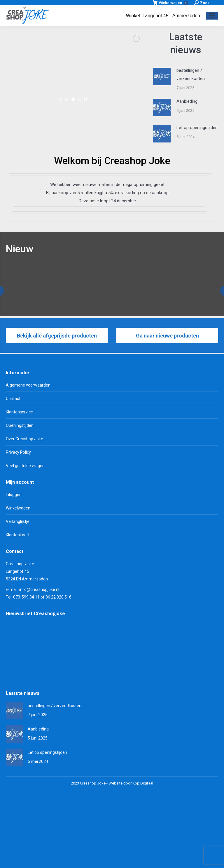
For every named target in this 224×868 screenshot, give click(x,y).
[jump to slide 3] (80, 99)
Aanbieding (187, 101)
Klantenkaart (18, 605)
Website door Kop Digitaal (131, 853)
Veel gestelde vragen (25, 536)
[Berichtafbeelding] (162, 76)
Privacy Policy (18, 522)
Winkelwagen (170, 3)
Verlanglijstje (18, 592)
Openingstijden (20, 495)
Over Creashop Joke (24, 509)
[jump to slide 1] (67, 99)
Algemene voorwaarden (28, 455)
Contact (13, 469)
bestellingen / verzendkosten (191, 74)
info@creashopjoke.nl (39, 660)
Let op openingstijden (197, 128)
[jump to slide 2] (73, 99)
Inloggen (14, 565)
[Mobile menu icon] (212, 16)
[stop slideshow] (85, 99)
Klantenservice (19, 482)
